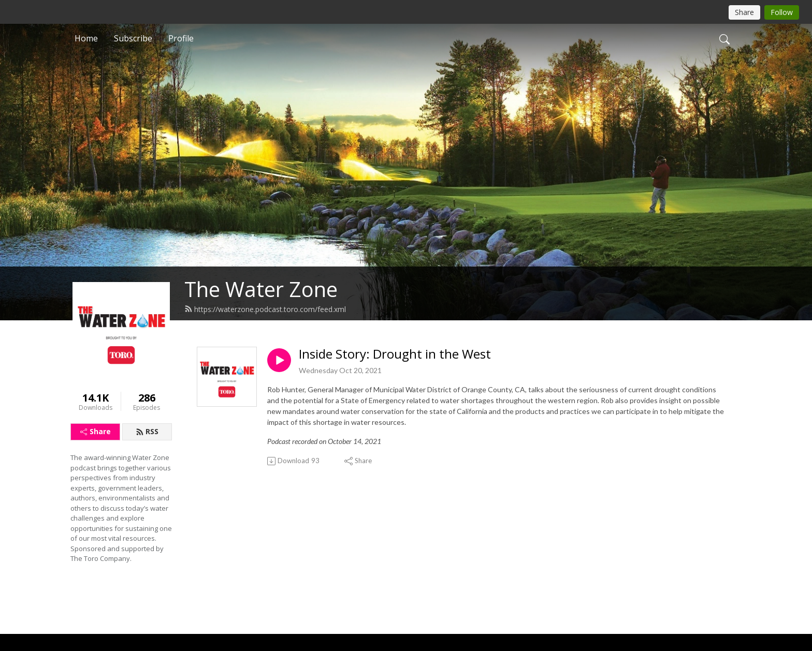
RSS (147, 431)
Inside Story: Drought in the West (395, 354)
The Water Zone (261, 289)
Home (86, 38)
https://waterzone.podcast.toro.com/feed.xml (265, 309)
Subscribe (133, 38)
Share (96, 431)
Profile (181, 38)
